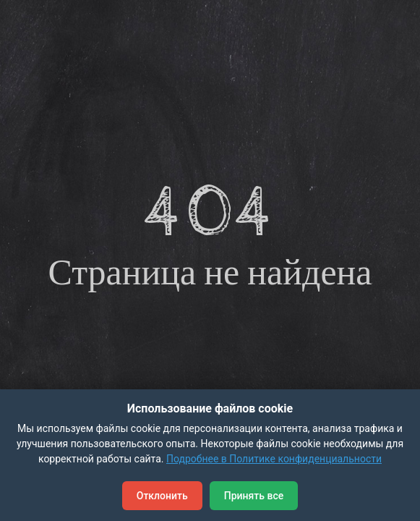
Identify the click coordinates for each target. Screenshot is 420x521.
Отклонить (162, 496)
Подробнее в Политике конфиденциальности (274, 459)
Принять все (254, 496)
